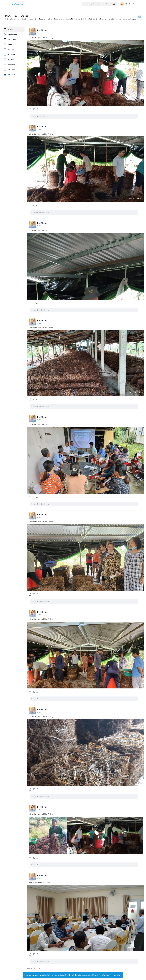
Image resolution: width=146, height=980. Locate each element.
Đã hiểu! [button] (117, 975)
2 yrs (39, 33)
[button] (99, 4)
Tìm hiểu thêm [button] (104, 975)
